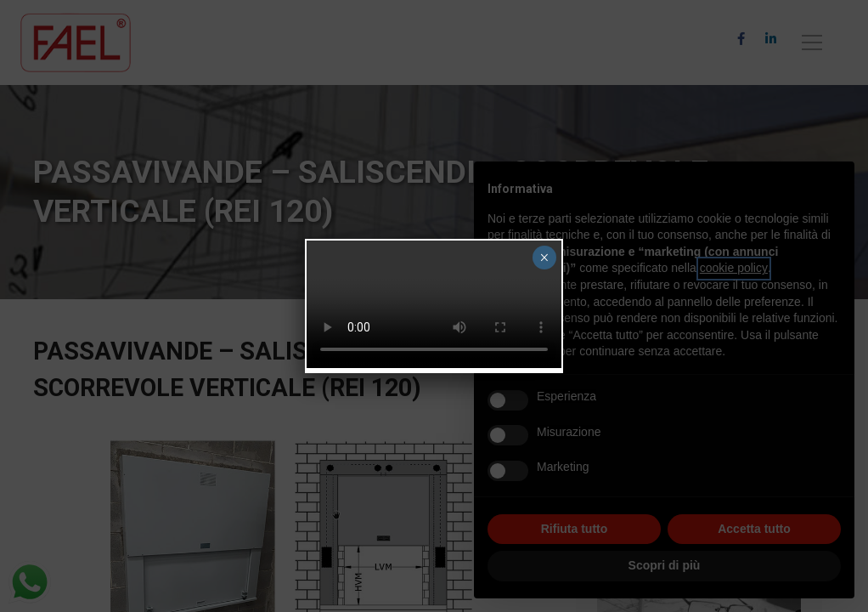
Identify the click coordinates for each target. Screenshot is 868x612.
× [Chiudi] (544, 258)
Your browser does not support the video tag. (434, 304)
